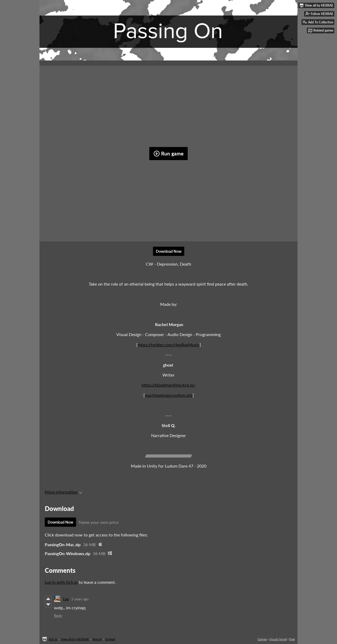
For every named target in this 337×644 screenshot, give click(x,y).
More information (63, 492)
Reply (58, 616)
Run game (168, 154)
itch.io (53, 639)
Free (292, 639)
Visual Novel (278, 639)
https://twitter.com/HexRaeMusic (169, 345)
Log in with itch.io (61, 582)
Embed (110, 639)
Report (97, 639)
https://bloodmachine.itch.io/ (168, 385)
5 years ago (80, 599)
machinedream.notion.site (169, 395)
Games (262, 639)
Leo (66, 599)
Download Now (169, 251)
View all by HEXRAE (75, 639)
